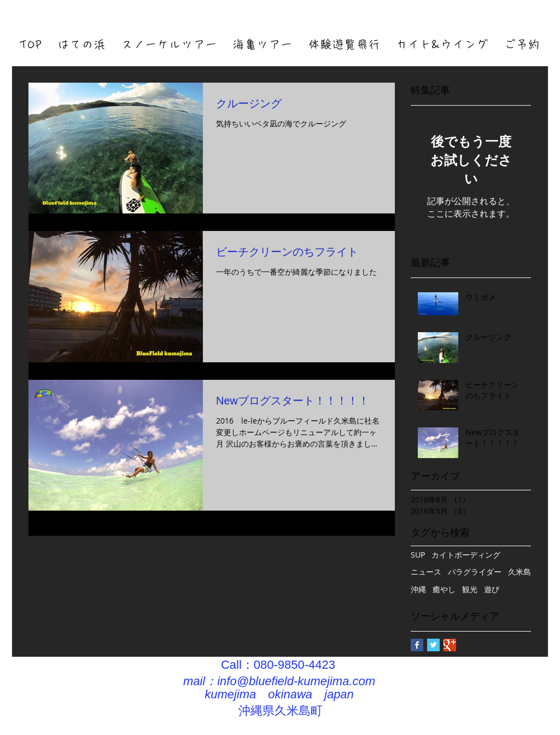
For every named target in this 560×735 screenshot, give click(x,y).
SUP (418, 555)
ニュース (426, 572)
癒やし (444, 589)
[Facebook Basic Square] (417, 645)
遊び (492, 589)
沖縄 (418, 589)
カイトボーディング (466, 555)
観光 (470, 589)
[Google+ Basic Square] (450, 645)
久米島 (520, 572)
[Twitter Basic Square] (433, 645)
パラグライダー (475, 572)
